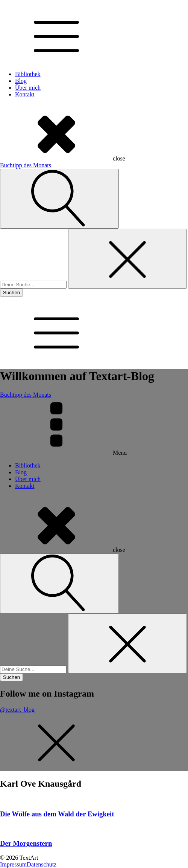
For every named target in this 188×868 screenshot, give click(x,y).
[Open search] (59, 199)
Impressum (13, 864)
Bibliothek (28, 74)
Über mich (28, 88)
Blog (21, 81)
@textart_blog (17, 710)
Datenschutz (42, 864)
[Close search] (127, 259)
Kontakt (25, 94)
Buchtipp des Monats (26, 165)
